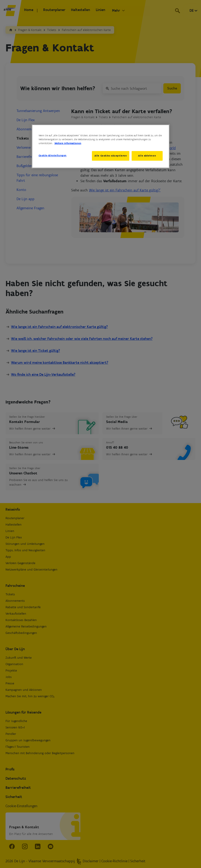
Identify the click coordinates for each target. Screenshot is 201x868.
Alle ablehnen (147, 156)
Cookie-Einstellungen (53, 155)
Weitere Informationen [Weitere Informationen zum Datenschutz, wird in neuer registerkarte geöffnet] (68, 143)
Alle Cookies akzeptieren (110, 156)
